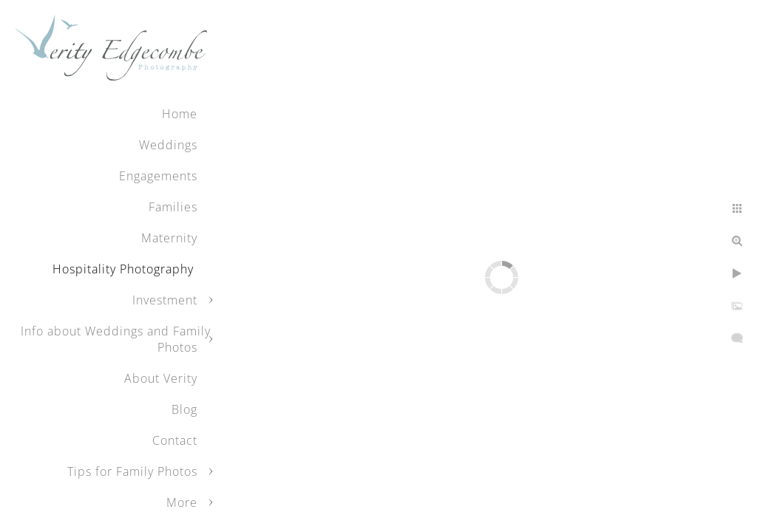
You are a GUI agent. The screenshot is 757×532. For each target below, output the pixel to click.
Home (180, 114)
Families (173, 207)
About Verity (161, 378)
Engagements (158, 176)
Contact (175, 440)
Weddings (168, 145)
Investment (165, 300)
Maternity (169, 238)
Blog (184, 409)
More (182, 502)
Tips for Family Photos (132, 471)
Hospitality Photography (125, 269)
